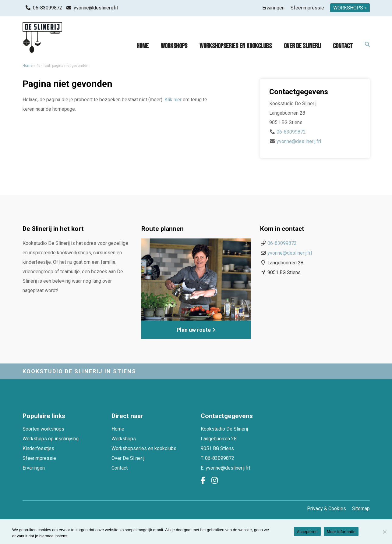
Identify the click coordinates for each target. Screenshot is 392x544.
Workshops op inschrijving (51, 439)
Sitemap (361, 508)
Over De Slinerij (302, 46)
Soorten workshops (43, 429)
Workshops (174, 46)
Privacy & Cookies (327, 508)
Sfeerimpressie (307, 8)
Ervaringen (273, 8)
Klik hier (173, 100)
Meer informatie (341, 532)
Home (143, 46)
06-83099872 (48, 8)
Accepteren (307, 532)
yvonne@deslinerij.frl (96, 8)
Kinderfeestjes (38, 448)
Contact (343, 46)
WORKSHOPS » (350, 8)
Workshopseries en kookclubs (236, 46)
